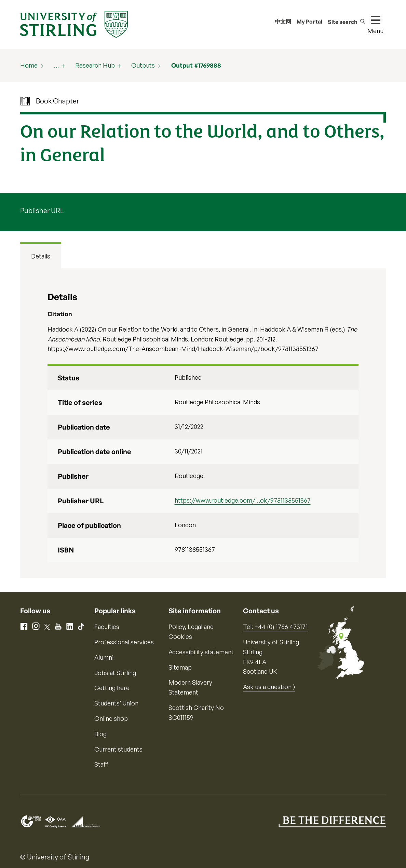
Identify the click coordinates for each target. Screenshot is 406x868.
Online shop (111, 718)
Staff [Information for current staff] (101, 764)
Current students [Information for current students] (118, 749)
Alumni (104, 657)
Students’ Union (116, 703)
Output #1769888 (196, 65)
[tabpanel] (203, 423)
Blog (100, 734)
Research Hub (95, 65)
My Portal (309, 22)
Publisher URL (42, 211)
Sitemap (180, 667)
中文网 (283, 22)
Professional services (124, 642)
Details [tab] (41, 256)
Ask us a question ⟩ (269, 687)
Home (29, 65)
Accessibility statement (201, 652)
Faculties (107, 627)
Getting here (112, 688)
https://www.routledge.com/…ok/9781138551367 (243, 500)
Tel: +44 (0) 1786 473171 (275, 627)
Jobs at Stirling (115, 673)
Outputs (143, 65)
